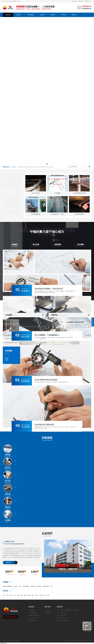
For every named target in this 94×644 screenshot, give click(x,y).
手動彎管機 (33, 586)
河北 (7, 595)
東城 (18, 595)
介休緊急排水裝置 (10, 197)
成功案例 (42, 15)
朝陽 (25, 595)
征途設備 (16, 586)
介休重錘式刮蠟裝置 (8, 339)
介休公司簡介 (48, 610)
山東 (11, 595)
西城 (22, 595)
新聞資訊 (53, 15)
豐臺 (29, 595)
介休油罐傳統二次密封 (55, 335)
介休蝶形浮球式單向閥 (11, 202)
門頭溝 (41, 595)
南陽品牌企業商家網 (7, 586)
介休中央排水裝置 (10, 193)
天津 (14, 595)
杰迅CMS (69, 640)
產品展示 (19, 15)
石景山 (33, 595)
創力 (20, 586)
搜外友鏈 (39, 586)
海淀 (37, 595)
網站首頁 (8, 15)
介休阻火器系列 (9, 212)
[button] (47, 164)
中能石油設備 (46, 586)
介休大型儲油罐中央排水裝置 (10, 343)
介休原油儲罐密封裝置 (9, 335)
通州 (48, 595)
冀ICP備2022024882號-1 (79, 640)
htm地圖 (90, 640)
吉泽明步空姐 (3, 643)
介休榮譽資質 (48, 613)
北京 (4, 595)
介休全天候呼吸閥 (10, 207)
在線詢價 (75, 1)
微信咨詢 (82, 1)
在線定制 (88, 1)
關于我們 (64, 15)
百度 (51, 586)
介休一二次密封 (10, 189)
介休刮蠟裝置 (30, 15)
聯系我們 (74, 15)
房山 (45, 595)
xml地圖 (86, 640)
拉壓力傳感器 (26, 586)
